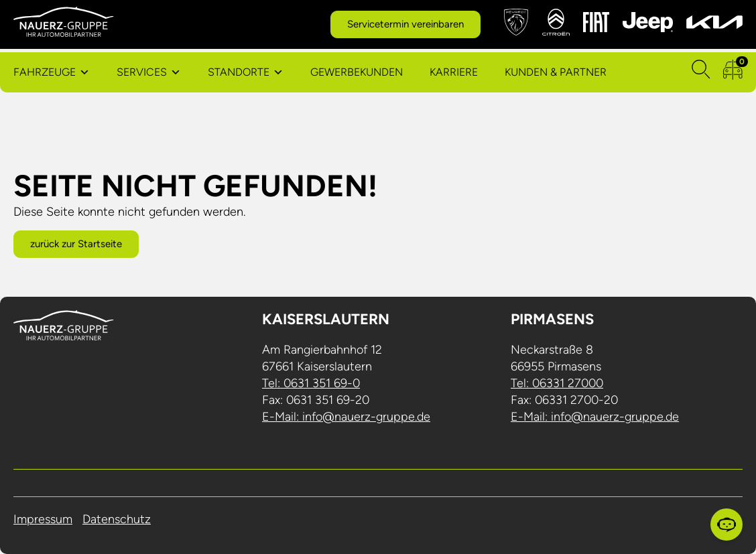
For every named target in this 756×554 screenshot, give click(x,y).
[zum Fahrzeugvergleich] (733, 72)
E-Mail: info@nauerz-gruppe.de (346, 417)
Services (142, 72)
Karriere (454, 72)
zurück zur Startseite (76, 244)
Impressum (43, 519)
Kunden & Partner (556, 72)
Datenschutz (117, 519)
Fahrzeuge (45, 72)
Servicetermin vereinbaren (405, 24)
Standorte (239, 72)
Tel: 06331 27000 (557, 383)
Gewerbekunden (357, 72)
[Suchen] (701, 72)
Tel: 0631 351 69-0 (311, 383)
